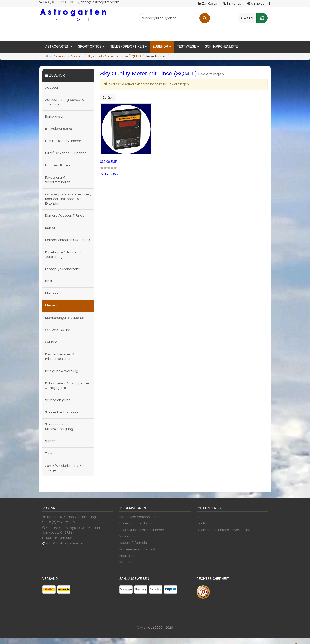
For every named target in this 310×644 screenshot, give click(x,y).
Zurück (108, 98)
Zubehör (162, 47)
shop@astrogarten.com (65, 543)
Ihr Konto (232, 3)
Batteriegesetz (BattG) (137, 549)
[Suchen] (205, 18)
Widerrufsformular (134, 543)
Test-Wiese (188, 47)
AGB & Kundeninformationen (142, 530)
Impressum (128, 556)
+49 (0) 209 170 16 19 (60, 522)
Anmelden (257, 3)
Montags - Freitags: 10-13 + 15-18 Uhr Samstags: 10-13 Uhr (71, 530)
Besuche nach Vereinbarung (69, 517)
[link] (109, 168)
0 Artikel (247, 18)
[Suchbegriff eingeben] (169, 18)
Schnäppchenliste (221, 47)
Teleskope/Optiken (129, 47)
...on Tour (203, 523)
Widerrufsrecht (131, 537)
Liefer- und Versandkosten (140, 517)
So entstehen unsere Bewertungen (224, 530)
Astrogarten (59, 47)
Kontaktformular (57, 538)
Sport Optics (91, 47)
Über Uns (203, 517)
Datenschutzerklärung (137, 523)
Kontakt (126, 562)
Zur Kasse (207, 3)
